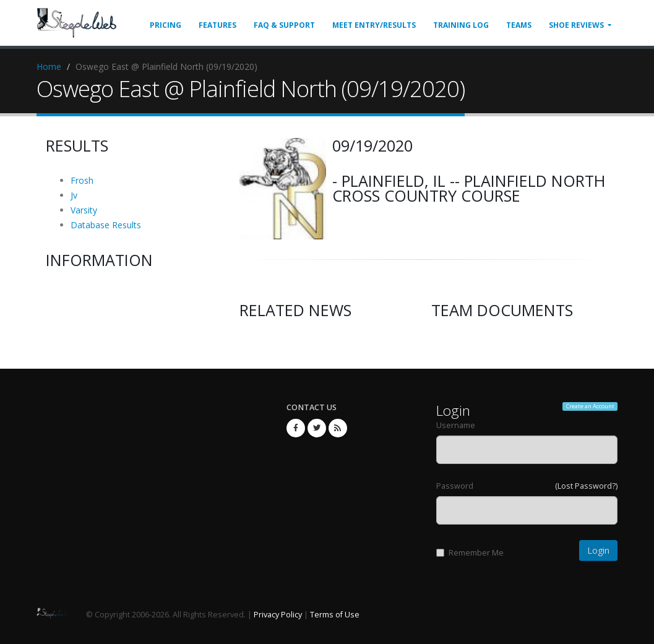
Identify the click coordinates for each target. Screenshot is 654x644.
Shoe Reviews (576, 25)
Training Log (461, 25)
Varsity (84, 210)
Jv (74, 195)
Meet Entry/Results (374, 25)
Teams (519, 25)
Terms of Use (335, 615)
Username (456, 425)
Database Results (106, 225)
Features (217, 25)
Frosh (82, 180)
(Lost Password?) (586, 486)
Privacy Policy (278, 615)
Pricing (166, 25)
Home (49, 67)
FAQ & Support (284, 25)
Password (455, 486)
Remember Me (470, 553)
